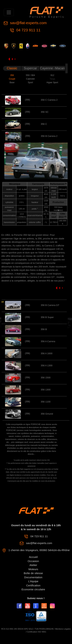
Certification (33, 585)
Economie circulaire (33, 589)
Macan (60, 68)
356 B (44, 329)
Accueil (33, 557)
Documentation (33, 577)
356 (12, 75)
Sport (30, 82)
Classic (12, 68)
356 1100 (46, 402)
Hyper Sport (52, 82)
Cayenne (47, 68)
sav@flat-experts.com (28, 23)
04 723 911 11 (28, 30)
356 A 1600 (47, 353)
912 (52, 75)
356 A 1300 (47, 365)
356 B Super (47, 317)
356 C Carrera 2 (49, 100)
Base (12, 82)
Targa (52, 79)
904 (33, 75)
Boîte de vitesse (33, 573)
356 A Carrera (48, 341)
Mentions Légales (63, 629)
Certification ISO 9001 (37, 632)
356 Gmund (47, 414)
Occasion (33, 561)
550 (28, 75)
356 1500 (46, 378)
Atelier (33, 565)
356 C (44, 124)
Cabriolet (30, 79)
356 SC (45, 112)
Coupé (12, 79)
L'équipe (33, 581)
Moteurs (33, 569)
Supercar (30, 68)
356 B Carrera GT (50, 305)
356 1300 (46, 390)
